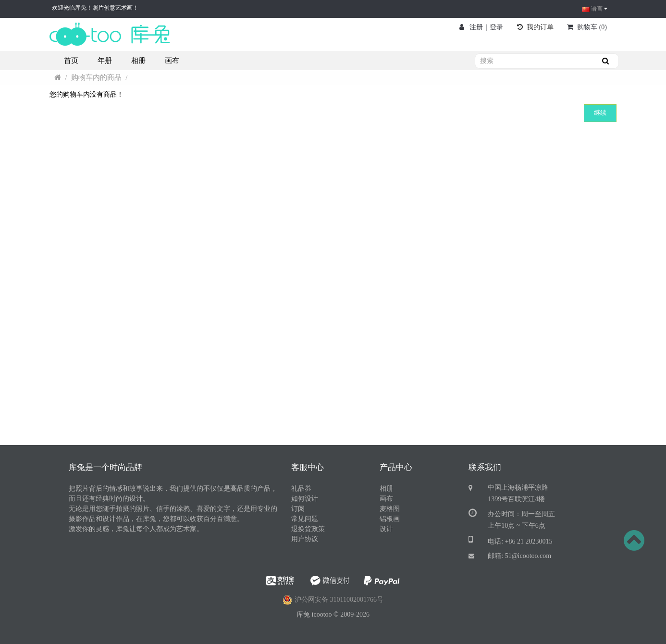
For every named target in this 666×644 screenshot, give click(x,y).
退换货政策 (308, 529)
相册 (386, 489)
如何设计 (305, 499)
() (587, 27)
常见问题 (305, 519)
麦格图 (390, 509)
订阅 (298, 509)
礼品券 (301, 489)
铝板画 (390, 519)
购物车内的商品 (96, 77)
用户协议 (305, 539)
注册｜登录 (481, 27)
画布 (386, 499)
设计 (386, 529)
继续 (600, 113)
